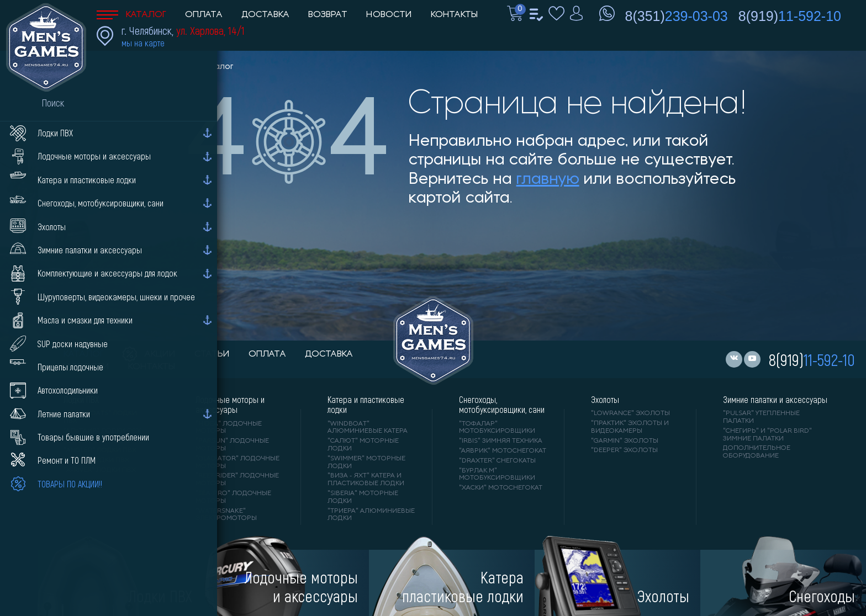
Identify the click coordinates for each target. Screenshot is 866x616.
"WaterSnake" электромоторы (226, 515)
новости (86, 367)
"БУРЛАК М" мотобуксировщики (497, 475)
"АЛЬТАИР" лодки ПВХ (102, 431)
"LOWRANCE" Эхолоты (630, 413)
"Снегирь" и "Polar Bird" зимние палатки (767, 435)
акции (149, 354)
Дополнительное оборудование (757, 452)
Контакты (454, 15)
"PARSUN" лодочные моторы (232, 445)
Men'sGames (159, 67)
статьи (212, 354)
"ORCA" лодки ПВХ (96, 460)
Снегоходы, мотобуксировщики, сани (502, 405)
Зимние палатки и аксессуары (775, 400)
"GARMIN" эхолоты (625, 441)
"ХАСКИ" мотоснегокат (501, 488)
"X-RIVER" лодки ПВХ (100, 470)
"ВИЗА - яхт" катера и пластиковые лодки (366, 480)
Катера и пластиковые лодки (366, 405)
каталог (84, 354)
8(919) (790, 16)
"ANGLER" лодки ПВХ (100, 450)
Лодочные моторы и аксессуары (230, 405)
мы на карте (143, 43)
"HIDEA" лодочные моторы (229, 428)
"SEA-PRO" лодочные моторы (233, 497)
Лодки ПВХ (81, 400)
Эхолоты (605, 400)
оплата (267, 354)
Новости (389, 15)
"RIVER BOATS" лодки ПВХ (100, 417)
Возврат (328, 15)
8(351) (677, 16)
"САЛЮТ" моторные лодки (363, 445)
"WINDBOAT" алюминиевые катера (368, 428)
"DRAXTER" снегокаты (497, 461)
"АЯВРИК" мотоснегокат (503, 451)
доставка (329, 354)
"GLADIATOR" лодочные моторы (237, 463)
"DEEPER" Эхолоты (624, 450)
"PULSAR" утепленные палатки (761, 417)
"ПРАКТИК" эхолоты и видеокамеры (630, 427)
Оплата (204, 15)
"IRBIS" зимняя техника (501, 441)
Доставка (265, 15)
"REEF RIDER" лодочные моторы (237, 480)
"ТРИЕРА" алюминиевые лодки (371, 515)
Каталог (131, 15)
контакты (152, 367)
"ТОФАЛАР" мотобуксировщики (497, 428)
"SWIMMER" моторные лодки (366, 463)
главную (548, 180)
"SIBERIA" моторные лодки (363, 497)
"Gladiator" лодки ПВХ (106, 441)
